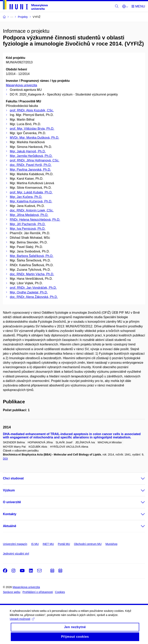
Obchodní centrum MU (88, 544)
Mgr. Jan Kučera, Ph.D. (26, 197)
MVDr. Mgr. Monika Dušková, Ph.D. (35, 138)
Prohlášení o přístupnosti (38, 592)
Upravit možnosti (22, 622)
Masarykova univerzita (21, 85)
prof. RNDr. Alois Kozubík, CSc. (32, 110)
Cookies (60, 592)
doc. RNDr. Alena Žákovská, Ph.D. (34, 297)
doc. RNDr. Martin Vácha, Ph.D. (32, 274)
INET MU (48, 544)
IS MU (35, 544)
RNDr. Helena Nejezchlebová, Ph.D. (35, 220)
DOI (5, 459)
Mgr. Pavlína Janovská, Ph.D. (30, 170)
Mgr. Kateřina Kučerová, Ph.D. (31, 201)
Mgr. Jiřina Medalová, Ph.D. (29, 215)
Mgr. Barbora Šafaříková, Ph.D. (32, 256)
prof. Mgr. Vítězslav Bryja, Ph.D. (32, 129)
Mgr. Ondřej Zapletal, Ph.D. (29, 292)
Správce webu (12, 592)
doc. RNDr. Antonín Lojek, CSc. (32, 210)
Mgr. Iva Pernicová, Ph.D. (28, 229)
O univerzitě (12, 502)
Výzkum (9, 490)
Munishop (111, 544)
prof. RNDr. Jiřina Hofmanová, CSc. (35, 160)
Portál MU (64, 544)
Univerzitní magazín (15, 544)
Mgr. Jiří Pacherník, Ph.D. (28, 224)
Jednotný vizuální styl (16, 554)
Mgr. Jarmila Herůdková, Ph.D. (31, 156)
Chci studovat (13, 478)
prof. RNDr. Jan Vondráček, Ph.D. (33, 288)
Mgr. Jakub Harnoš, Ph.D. (28, 151)
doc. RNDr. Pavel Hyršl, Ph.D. (31, 165)
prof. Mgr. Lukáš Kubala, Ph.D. (31, 192)
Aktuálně (10, 526)
